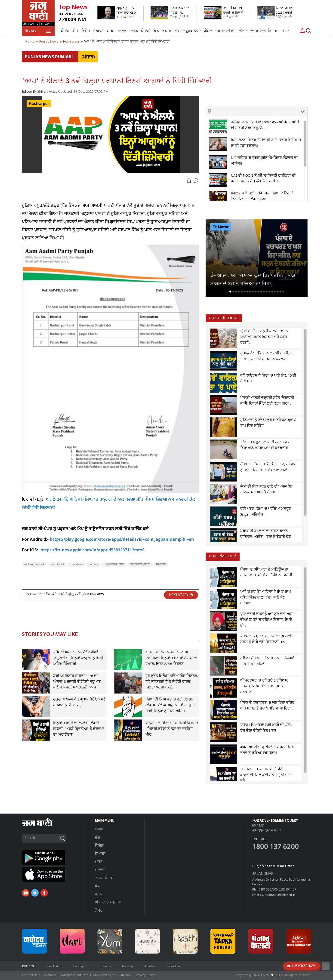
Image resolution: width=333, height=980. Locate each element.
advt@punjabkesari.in (267, 830)
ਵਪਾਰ (167, 31)
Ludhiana (105, 966)
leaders (93, 565)
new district (57, 565)
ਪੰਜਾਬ (65, 31)
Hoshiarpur (39, 104)
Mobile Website (104, 975)
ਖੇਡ (157, 31)
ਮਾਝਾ (111, 31)
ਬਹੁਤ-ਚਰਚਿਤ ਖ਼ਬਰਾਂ (224, 318)
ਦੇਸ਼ (75, 31)
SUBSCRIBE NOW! (301, 966)
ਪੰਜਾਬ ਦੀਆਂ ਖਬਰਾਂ (223, 556)
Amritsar (150, 966)
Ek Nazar (220, 227)
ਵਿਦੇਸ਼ (86, 31)
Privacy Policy (145, 975)
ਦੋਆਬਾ (99, 31)
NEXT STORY (181, 595)
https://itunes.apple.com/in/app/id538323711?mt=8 (92, 551)
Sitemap (125, 975)
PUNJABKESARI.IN (271, 975)
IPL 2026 (282, 31)
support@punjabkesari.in (278, 895)
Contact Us (30, 975)
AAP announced (34, 565)
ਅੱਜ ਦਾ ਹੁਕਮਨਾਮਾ (188, 31)
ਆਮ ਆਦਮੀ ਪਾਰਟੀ (114, 565)
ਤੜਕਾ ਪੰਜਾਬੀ (141, 31)
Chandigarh (79, 966)
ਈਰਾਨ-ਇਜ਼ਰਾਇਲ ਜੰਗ (255, 31)
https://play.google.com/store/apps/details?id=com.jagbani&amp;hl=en (122, 540)
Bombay (128, 966)
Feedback (49, 975)
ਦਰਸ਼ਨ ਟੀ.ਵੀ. (225, 31)
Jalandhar (174, 966)
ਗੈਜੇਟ (208, 31)
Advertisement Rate (75, 975)
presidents (76, 565)
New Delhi (53, 966)
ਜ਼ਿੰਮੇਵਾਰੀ (161, 565)
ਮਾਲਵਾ (123, 31)
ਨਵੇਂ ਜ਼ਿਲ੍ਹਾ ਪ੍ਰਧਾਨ (140, 565)
